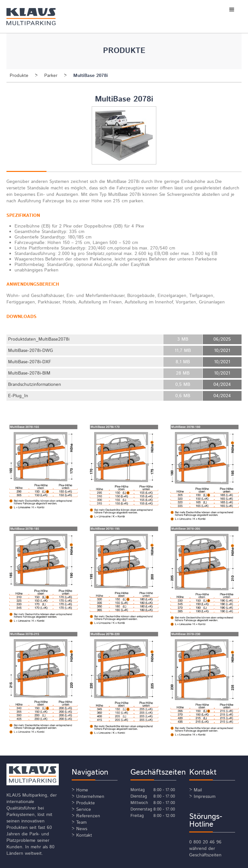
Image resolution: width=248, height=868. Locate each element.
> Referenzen (86, 816)
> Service (81, 810)
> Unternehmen (88, 797)
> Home (80, 790)
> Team (79, 822)
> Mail (196, 790)
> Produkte (83, 803)
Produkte (19, 76)
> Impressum (202, 797)
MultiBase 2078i (91, 76)
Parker (51, 76)
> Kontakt (82, 835)
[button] (232, 10)
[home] (41, 16)
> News (79, 829)
